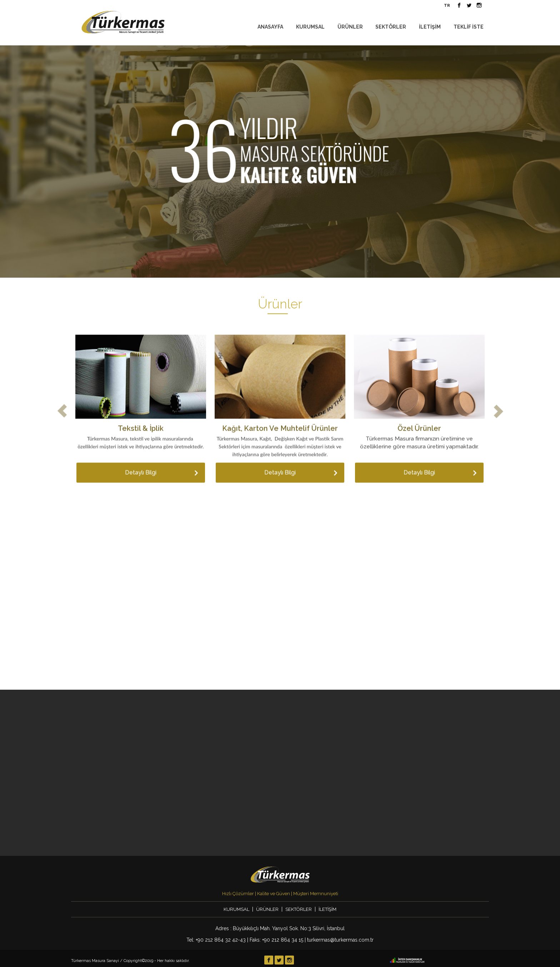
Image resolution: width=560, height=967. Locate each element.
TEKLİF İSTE (469, 27)
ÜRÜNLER (350, 27)
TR (447, 6)
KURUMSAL (310, 27)
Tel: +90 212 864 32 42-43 (216, 940)
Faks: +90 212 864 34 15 (276, 940)
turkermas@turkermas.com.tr (340, 940)
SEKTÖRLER (391, 27)
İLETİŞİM (430, 27)
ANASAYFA (270, 27)
